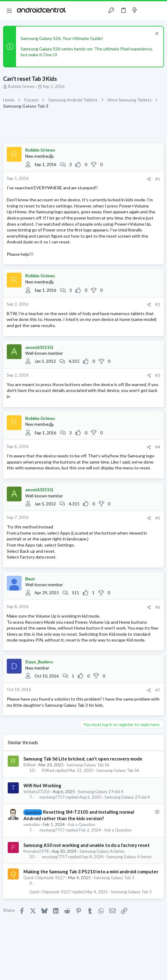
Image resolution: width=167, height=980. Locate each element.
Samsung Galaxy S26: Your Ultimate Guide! (62, 38)
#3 (158, 375)
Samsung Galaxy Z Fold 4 (101, 792)
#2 (158, 304)
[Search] (159, 10)
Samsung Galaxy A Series (102, 851)
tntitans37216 (37, 792)
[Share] (149, 179)
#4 (158, 447)
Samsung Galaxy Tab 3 (114, 878)
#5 (158, 518)
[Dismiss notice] (156, 34)
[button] (9, 10)
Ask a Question (81, 824)
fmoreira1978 (36, 851)
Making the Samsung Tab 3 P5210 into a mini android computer (91, 871)
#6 (158, 607)
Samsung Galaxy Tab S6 (88, 765)
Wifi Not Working (42, 785)
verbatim (32, 824)
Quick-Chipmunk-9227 (44, 878)
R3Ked (29, 765)
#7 (158, 690)
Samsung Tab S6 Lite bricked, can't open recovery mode (83, 759)
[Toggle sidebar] (147, 10)
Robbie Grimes (21, 86)
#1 (158, 179)
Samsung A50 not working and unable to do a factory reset (87, 845)
